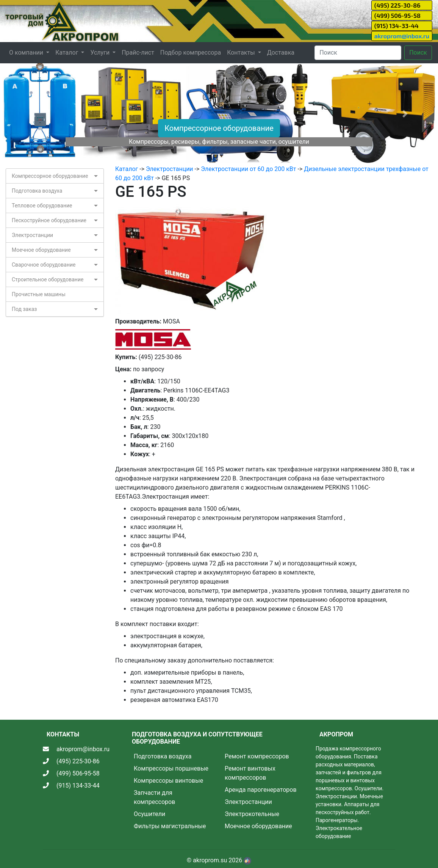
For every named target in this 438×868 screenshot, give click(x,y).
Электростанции (32, 235)
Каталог (127, 169)
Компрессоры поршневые (171, 768)
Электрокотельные (252, 814)
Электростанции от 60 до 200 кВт (248, 169)
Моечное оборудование (41, 250)
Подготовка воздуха (37, 191)
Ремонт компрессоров (257, 756)
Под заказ (24, 309)
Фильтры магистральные (170, 826)
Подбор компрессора (191, 53)
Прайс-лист (138, 53)
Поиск (418, 53)
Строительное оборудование (48, 279)
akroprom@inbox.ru (402, 36)
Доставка (281, 53)
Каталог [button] (67, 53)
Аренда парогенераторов (261, 790)
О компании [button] (27, 53)
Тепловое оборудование (42, 206)
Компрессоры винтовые (168, 781)
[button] (33, 114)
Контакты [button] (242, 53)
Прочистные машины (39, 294)
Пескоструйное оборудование (49, 220)
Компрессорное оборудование (219, 128)
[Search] (358, 53)
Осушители (149, 814)
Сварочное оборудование (44, 265)
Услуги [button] (101, 53)
